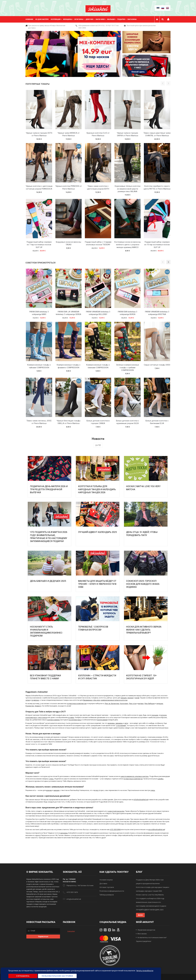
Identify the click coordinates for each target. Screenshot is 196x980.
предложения (102, 720)
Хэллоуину (124, 704)
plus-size (97, 700)
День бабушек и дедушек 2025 (48, 581)
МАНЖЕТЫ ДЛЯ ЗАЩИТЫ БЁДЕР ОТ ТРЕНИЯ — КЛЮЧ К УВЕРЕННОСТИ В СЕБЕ (97, 584)
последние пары (75, 720)
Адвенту (38, 706)
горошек (155, 715)
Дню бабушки (149, 704)
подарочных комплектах (133, 779)
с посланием (121, 725)
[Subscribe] (43, 937)
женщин (124, 698)
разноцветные (31, 718)
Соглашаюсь (23, 976)
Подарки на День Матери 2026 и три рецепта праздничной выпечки (49, 489)
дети (126, 723)
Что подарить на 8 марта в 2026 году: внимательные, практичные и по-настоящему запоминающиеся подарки (151, 902)
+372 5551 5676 (72, 892)
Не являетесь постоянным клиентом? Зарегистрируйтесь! (151, 939)
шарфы (160, 779)
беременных (88, 700)
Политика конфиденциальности (112, 891)
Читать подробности (145, 971)
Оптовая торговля (107, 887)
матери (141, 704)
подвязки (35, 700)
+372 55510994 (115, 830)
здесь (51, 779)
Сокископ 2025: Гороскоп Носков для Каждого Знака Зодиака (143, 584)
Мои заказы (142, 934)
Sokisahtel (71, 931)
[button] (168, 262)
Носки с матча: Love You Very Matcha (150, 895)
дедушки (160, 704)
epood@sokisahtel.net (156, 830)
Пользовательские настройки (57, 976)
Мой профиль (168, 19)
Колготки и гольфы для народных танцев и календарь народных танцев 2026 (97, 489)
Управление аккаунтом (146, 930)
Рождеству (30, 706)
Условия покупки (106, 880)
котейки (71, 718)
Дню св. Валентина (112, 704)
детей (137, 698)
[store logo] (98, 9)
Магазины (132, 19)
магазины (64, 833)
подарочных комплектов (77, 704)
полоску (163, 715)
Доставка (103, 884)
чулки (28, 700)
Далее (98, 445)
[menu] (82, 19)
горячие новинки (53, 720)
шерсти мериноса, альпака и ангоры (135, 776)
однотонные (42, 718)
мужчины (111, 723)
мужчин (130, 698)
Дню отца (133, 704)
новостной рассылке (116, 811)
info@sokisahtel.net (141, 800)
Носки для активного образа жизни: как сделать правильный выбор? (144, 630)
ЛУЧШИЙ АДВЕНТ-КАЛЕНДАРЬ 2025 (97, 532)
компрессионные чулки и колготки (114, 700)
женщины (119, 723)
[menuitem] (30, 19)
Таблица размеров (107, 895)
